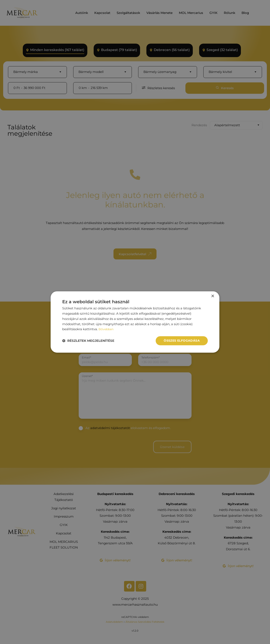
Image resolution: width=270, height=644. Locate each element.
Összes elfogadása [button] (182, 341)
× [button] (213, 296)
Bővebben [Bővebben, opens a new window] (107, 329)
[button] (88, 341)
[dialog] (135, 322)
